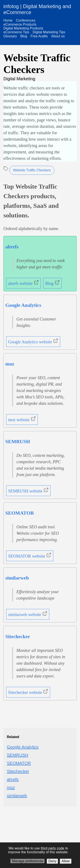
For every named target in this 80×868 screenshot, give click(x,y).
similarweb (17, 578)
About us (58, 36)
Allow (65, 861)
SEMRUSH (18, 441)
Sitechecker (18, 636)
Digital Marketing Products (23, 28)
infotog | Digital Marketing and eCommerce (37, 9)
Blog (24, 36)
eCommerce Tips (16, 32)
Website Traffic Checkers (32, 170)
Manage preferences (28, 861)
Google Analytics (23, 305)
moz (10, 364)
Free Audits (39, 36)
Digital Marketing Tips (49, 32)
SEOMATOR (20, 513)
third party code (52, 848)
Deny (52, 861)
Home (8, 20)
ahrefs (12, 247)
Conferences (26, 20)
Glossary (10, 36)
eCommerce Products (20, 24)
